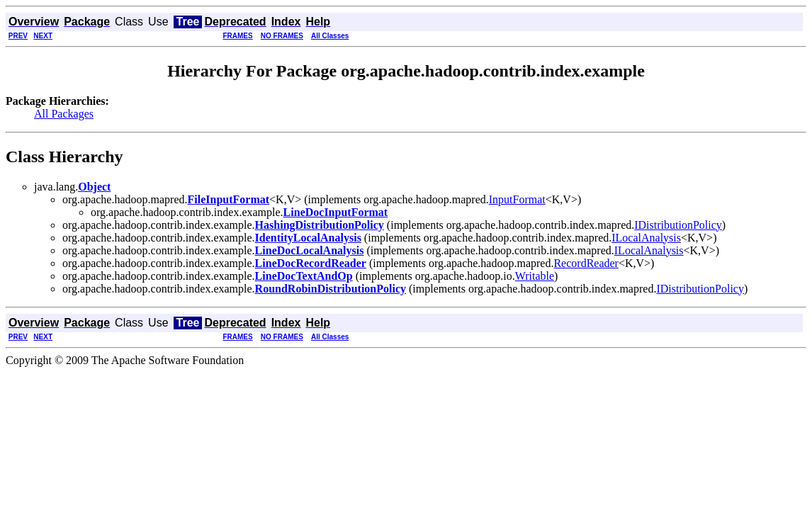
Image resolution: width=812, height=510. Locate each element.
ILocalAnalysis (646, 238)
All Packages (64, 114)
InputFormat (517, 199)
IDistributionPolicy (678, 225)
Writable (535, 276)
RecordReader (586, 263)
